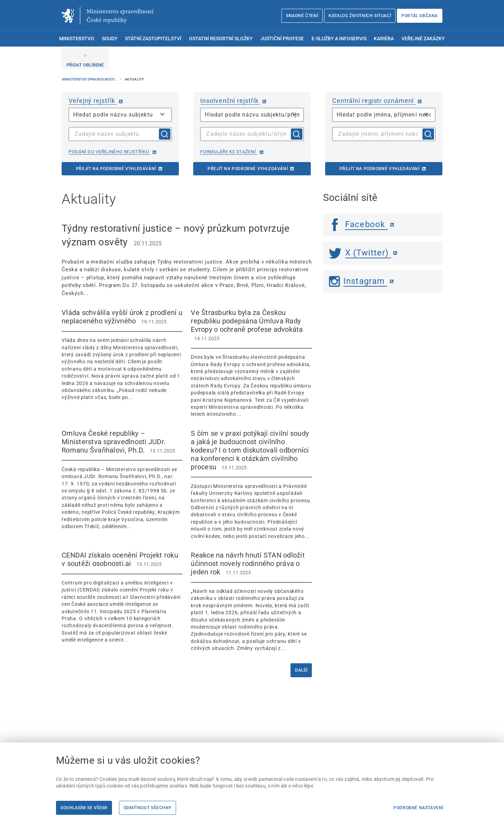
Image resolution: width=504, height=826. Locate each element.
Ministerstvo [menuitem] (77, 39)
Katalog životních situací (360, 16)
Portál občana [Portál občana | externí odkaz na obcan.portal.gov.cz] (420, 16)
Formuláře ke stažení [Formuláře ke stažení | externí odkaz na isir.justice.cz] (229, 152)
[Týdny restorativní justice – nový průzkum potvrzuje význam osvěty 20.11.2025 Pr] (187, 259)
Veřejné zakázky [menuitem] (423, 39)
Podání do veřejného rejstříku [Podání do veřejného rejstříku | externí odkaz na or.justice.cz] (109, 152)
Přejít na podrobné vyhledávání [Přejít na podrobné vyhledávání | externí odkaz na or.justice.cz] (116, 169)
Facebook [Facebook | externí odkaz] (358, 224)
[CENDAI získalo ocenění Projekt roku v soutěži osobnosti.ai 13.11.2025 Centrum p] (122, 597)
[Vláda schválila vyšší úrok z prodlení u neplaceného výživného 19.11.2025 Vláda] (122, 355)
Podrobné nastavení (418, 808)
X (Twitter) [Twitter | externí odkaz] (360, 253)
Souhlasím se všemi (84, 808)
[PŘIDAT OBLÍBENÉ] (85, 59)
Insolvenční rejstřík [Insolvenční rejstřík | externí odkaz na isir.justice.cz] (230, 101)
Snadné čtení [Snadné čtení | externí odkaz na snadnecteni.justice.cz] (302, 16)
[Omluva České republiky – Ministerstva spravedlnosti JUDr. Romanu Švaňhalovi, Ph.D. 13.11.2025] (122, 480)
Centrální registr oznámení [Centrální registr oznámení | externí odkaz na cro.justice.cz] (374, 101)
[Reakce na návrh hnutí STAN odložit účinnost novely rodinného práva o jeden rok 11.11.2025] (251, 601)
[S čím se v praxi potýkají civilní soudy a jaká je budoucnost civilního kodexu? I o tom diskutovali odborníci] (251, 484)
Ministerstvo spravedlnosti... (90, 79)
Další (301, 670)
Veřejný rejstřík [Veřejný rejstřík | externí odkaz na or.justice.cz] (93, 101)
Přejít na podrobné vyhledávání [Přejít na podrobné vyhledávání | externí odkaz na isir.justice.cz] (248, 169)
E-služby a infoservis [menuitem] (339, 39)
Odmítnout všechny (148, 808)
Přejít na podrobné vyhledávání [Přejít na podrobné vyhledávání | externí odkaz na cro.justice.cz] (380, 169)
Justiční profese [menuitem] (282, 39)
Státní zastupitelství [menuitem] (153, 39)
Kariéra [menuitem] (384, 39)
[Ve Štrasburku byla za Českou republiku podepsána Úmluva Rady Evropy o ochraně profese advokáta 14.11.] (251, 363)
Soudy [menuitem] (110, 39)
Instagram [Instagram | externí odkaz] (358, 281)
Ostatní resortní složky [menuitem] (221, 39)
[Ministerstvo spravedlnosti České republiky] (107, 16)
